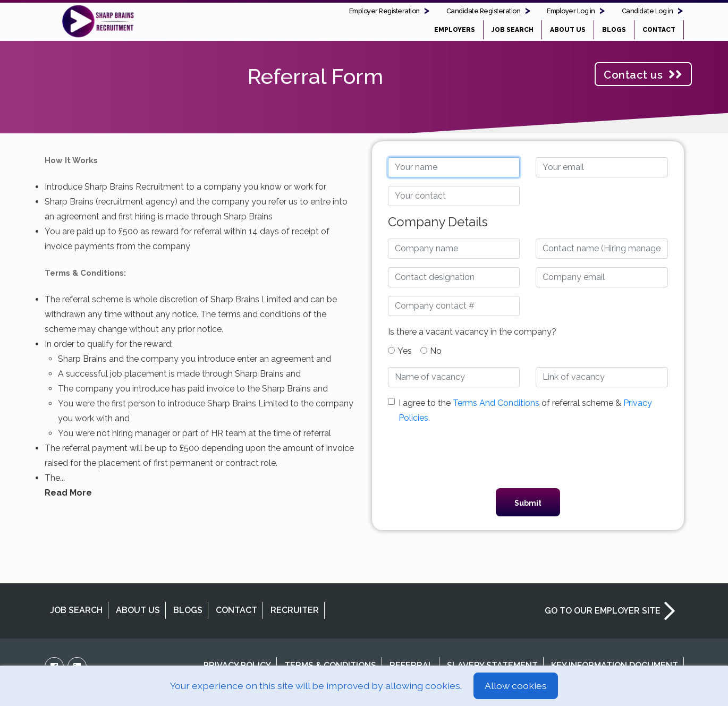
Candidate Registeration (484, 11)
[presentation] (528, 459)
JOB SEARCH (513, 30)
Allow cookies (516, 686)
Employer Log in (571, 11)
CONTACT (659, 30)
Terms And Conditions (496, 403)
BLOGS (614, 30)
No (431, 351)
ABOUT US (568, 30)
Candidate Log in (647, 11)
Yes (400, 351)
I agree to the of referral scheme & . (525, 410)
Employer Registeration (384, 11)
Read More (68, 493)
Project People (98, 21)
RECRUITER (295, 610)
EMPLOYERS (455, 30)
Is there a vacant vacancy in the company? (472, 332)
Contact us (643, 75)
